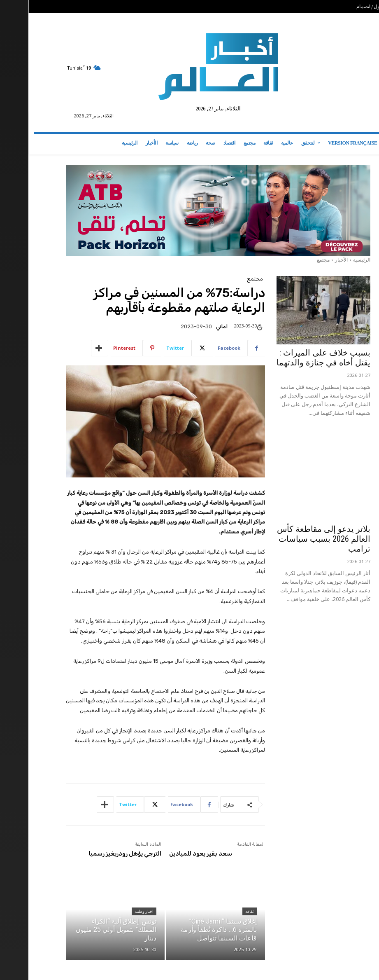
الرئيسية (333, 260)
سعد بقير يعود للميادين (172, 854)
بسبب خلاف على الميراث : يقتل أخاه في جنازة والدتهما (295, 358)
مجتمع (295, 260)
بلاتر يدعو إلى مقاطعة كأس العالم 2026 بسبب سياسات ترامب (295, 539)
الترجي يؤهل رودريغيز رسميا (97, 854)
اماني (193, 326)
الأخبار (313, 260)
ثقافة (221, 912)
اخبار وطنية (116, 912)
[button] (363, 145)
